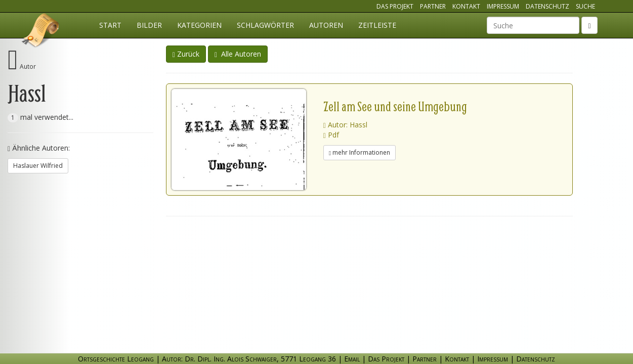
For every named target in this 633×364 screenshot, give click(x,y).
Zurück (186, 54)
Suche (585, 6)
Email (352, 359)
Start (110, 25)
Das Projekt (395, 6)
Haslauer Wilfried (38, 166)
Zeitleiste (377, 25)
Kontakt (466, 6)
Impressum (503, 6)
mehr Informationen (360, 152)
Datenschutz (547, 6)
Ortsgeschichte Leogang (41, 32)
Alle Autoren (238, 54)
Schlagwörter (265, 25)
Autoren (326, 25)
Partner (433, 6)
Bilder (149, 25)
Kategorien (199, 25)
